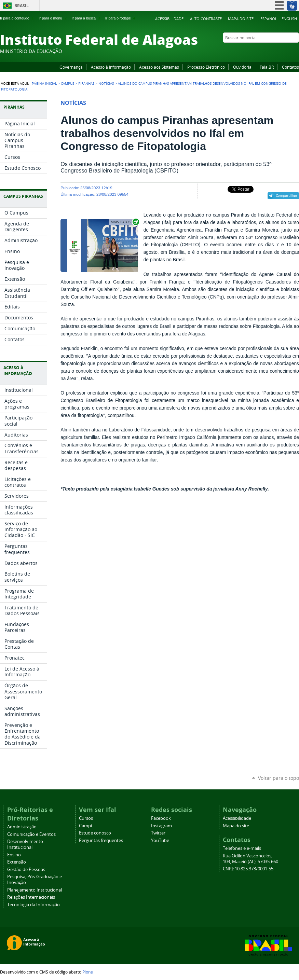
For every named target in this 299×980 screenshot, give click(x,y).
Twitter (287, 51)
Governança (71, 67)
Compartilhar (287, 195)
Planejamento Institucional (35, 890)
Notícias (106, 83)
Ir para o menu (53, 18)
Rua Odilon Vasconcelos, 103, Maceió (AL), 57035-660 (250, 859)
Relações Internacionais (31, 897)
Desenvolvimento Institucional (25, 844)
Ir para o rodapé (121, 18)
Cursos (86, 818)
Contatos (290, 67)
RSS (296, 51)
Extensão (17, 862)
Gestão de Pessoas (26, 869)
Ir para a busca (87, 18)
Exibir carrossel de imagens (124, 222)
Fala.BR (267, 67)
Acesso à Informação (111, 67)
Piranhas (86, 83)
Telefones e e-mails (242, 848)
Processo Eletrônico (206, 67)
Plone (88, 972)
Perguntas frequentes (101, 840)
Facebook (261, 51)
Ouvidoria (242, 67)
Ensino (14, 855)
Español (269, 19)
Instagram (278, 51)
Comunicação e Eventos (31, 834)
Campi (85, 826)
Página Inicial (44, 83)
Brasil (22, 6)
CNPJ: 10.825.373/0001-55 (248, 869)
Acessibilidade (169, 19)
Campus (67, 83)
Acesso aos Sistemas (159, 67)
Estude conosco (95, 833)
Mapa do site (241, 19)
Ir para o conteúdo (17, 18)
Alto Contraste (206, 19)
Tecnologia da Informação (33, 905)
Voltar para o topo (278, 778)
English (289, 19)
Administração (22, 827)
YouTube (270, 51)
